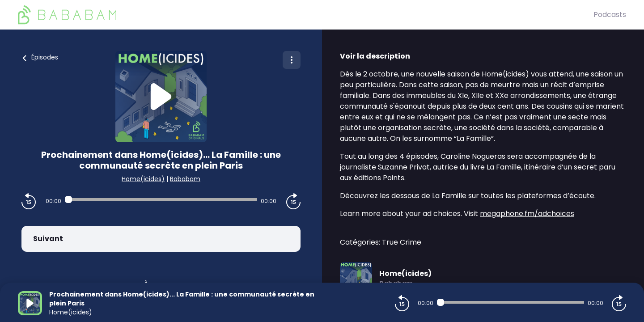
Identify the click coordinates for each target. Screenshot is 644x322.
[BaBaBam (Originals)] (306, 15)
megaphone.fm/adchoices (527, 214)
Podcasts (610, 15)
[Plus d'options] (292, 60)
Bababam (185, 179)
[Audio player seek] (161, 199)
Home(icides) (143, 179)
